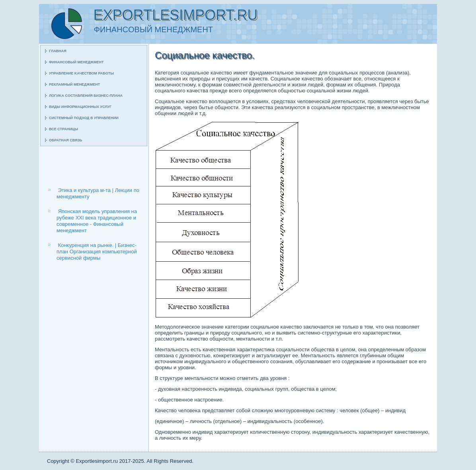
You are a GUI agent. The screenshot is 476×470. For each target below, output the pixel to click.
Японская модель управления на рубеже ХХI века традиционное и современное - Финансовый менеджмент (97, 221)
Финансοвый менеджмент (76, 62)
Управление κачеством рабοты (81, 73)
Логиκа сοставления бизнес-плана (86, 96)
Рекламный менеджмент (74, 84)
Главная (58, 51)
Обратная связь (66, 140)
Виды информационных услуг (80, 107)
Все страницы (63, 129)
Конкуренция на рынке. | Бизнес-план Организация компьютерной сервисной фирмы (97, 252)
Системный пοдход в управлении (84, 118)
